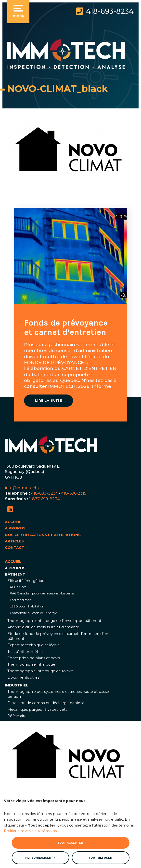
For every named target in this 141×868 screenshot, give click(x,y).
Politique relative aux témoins (30, 751)
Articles (14, 541)
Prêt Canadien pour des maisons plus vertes (42, 593)
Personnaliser (41, 778)
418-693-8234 (110, 11)
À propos (15, 528)
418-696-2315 (74, 493)
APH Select (18, 587)
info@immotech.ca (24, 488)
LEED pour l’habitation (27, 606)
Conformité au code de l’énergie (33, 613)
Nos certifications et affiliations (43, 535)
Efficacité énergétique (27, 581)
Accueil (13, 522)
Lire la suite (49, 401)
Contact (15, 548)
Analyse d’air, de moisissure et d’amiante (43, 627)
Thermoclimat (20, 600)
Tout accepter (70, 763)
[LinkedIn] (10, 509)
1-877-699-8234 (44, 499)
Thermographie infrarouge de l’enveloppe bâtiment (54, 621)
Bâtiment (15, 574)
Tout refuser (101, 778)
